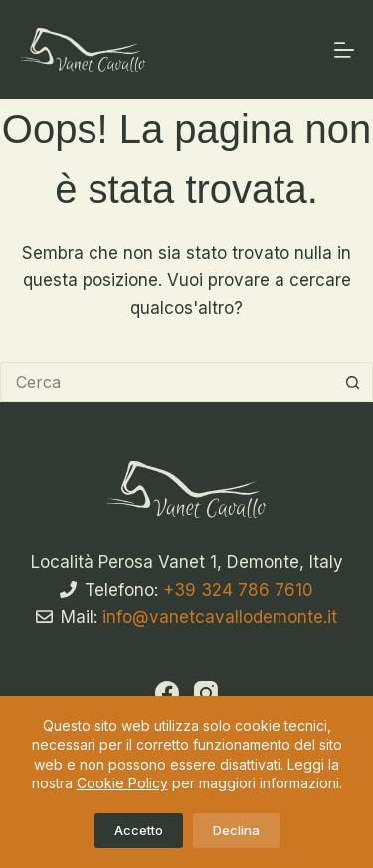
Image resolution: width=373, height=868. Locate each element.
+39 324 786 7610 (238, 590)
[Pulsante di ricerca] (353, 382)
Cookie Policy (122, 783)
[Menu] (344, 50)
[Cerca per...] (167, 382)
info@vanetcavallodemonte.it (220, 617)
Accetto (139, 830)
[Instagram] (206, 693)
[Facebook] (167, 693)
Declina (236, 830)
